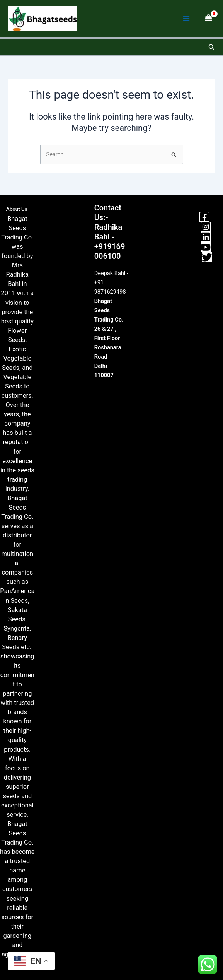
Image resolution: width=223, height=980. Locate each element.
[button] (212, 47)
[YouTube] (206, 247)
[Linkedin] (206, 237)
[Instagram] (206, 227)
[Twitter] (207, 257)
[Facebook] (204, 217)
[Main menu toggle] (186, 18)
